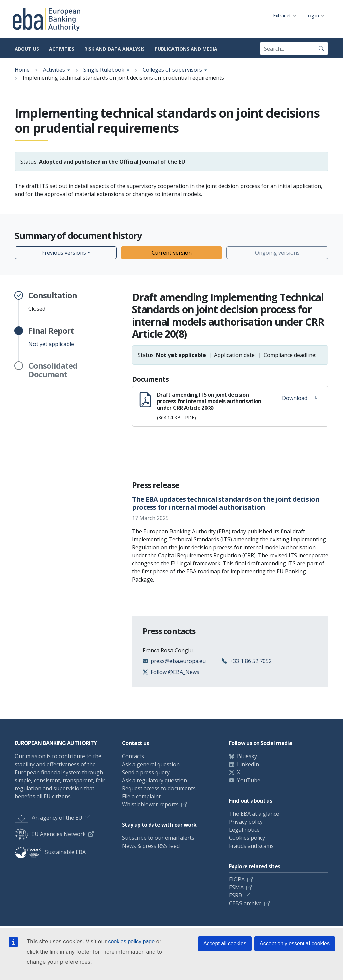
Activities (62, 49)
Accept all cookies (225, 943)
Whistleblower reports (150, 804)
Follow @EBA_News (175, 672)
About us (27, 49)
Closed (53, 302)
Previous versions (64, 253)
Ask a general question (151, 764)
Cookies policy (247, 838)
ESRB (236, 895)
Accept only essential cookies (295, 943)
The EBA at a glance (254, 814)
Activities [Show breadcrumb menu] (54, 70)
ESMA (236, 887)
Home (22, 70)
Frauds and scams (251, 846)
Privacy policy (246, 822)
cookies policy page (131, 941)
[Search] (321, 49)
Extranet (282, 16)
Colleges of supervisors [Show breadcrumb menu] (172, 70)
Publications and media (186, 49)
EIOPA (237, 879)
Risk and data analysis (115, 49)
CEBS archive (245, 903)
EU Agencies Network (50, 834)
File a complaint (141, 796)
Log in (312, 16)
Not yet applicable (51, 337)
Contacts (133, 756)
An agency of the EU (49, 818)
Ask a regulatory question (154, 780)
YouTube (249, 780)
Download (300, 398)
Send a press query (146, 772)
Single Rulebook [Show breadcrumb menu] (104, 70)
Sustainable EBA (50, 852)
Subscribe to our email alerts (158, 838)
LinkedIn (248, 764)
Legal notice (244, 830)
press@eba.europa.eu (178, 661)
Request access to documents (159, 788)
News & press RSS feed (151, 846)
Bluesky (247, 756)
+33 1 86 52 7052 (251, 661)
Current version (172, 253)
